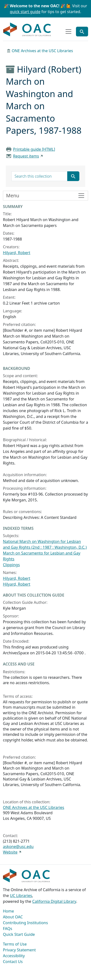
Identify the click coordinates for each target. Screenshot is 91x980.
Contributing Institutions (25, 923)
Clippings (11, 565)
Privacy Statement (19, 950)
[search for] (39, 176)
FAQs (8, 929)
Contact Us (13, 962)
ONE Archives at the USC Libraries (42, 51)
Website (10, 852)
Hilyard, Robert (17, 253)
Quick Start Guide (19, 934)
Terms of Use (15, 944)
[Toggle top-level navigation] (68, 32)
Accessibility (14, 956)
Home (8, 911)
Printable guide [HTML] (34, 149)
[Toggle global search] (82, 32)
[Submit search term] (73, 176)
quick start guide (25, 12)
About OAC (13, 917)
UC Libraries (21, 896)
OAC (27, 30)
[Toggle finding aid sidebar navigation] (45, 196)
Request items (26, 156)
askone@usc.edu (18, 847)
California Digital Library (54, 901)
